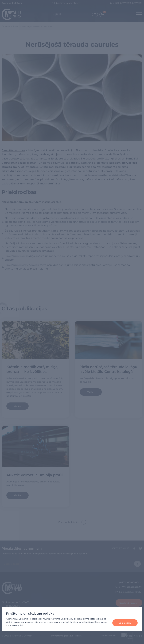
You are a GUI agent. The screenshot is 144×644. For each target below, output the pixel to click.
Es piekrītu (125, 623)
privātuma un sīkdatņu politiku (66, 619)
